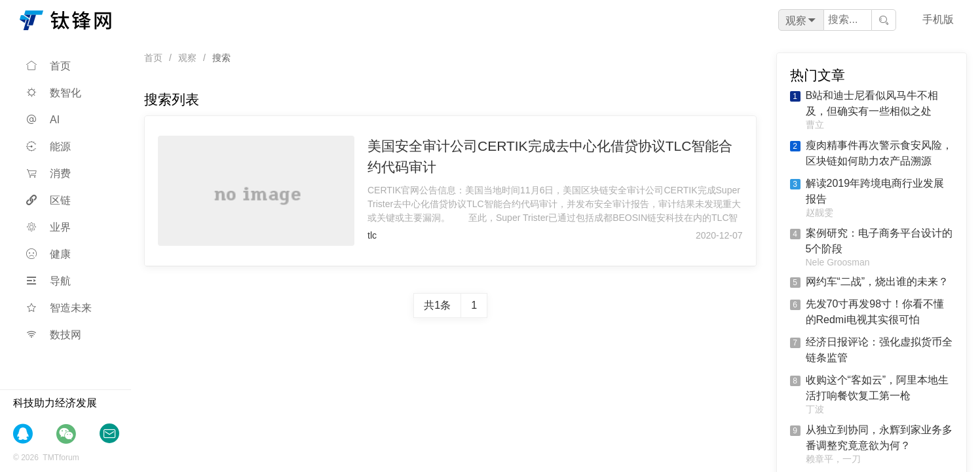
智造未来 (59, 308)
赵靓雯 (820, 212)
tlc (372, 235)
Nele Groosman (838, 262)
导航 (48, 281)
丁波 (815, 409)
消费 (48, 173)
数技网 (54, 335)
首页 (48, 66)
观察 (187, 58)
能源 (48, 147)
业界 (48, 227)
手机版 (938, 19)
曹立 (815, 125)
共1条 (437, 305)
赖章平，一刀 (833, 459)
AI (43, 120)
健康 (48, 254)
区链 (48, 200)
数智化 (54, 93)
